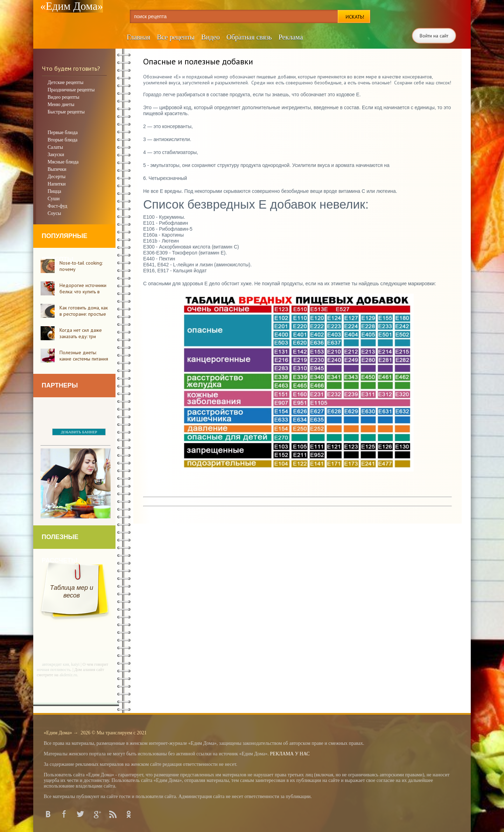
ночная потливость (54, 670)
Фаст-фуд (57, 206)
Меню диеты (61, 104)
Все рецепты (176, 37)
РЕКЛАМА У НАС (290, 754)
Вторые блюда (62, 140)
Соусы (54, 213)
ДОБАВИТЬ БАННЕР (79, 432)
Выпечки (57, 169)
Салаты (55, 147)
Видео (211, 37)
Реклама (291, 37)
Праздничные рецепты (71, 90)
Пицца (54, 191)
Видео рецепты (64, 97)
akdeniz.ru (68, 675)
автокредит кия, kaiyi (61, 664)
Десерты (57, 177)
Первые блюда (63, 132)
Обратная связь (249, 37)
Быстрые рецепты (66, 112)
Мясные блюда (63, 162)
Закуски (56, 155)
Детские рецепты (65, 82)
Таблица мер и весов (72, 592)
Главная (138, 37)
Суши (54, 199)
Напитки (57, 184)
